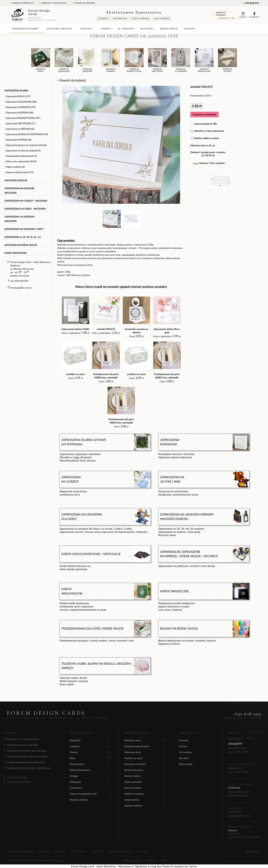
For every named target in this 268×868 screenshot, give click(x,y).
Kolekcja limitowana (90, 770)
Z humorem (90, 788)
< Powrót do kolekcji (72, 80)
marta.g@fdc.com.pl (21, 288)
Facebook (254, 15)
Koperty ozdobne (90, 800)
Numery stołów (145, 776)
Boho (90, 758)
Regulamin (151, 860)
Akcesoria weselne (61, 29)
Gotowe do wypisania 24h (90, 794)
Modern (90, 752)
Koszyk (243, 15)
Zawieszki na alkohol (145, 764)
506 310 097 (234, 812)
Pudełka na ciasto (145, 758)
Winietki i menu (145, 740)
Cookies (163, 860)
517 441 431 (234, 788)
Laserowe (90, 746)
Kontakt (190, 29)
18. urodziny (126, 29)
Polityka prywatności (133, 860)
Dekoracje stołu (145, 752)
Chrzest (106, 29)
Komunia (87, 29)
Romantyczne (90, 764)
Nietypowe (90, 782)
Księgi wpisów (145, 800)
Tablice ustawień (145, 782)
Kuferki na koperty (145, 794)
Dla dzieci (147, 29)
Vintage (90, 776)
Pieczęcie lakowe (145, 788)
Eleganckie (90, 740)
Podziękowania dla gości (145, 746)
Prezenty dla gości (145, 770)
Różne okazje (169, 29)
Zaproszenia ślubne (26, 29)
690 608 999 (250, 3)
